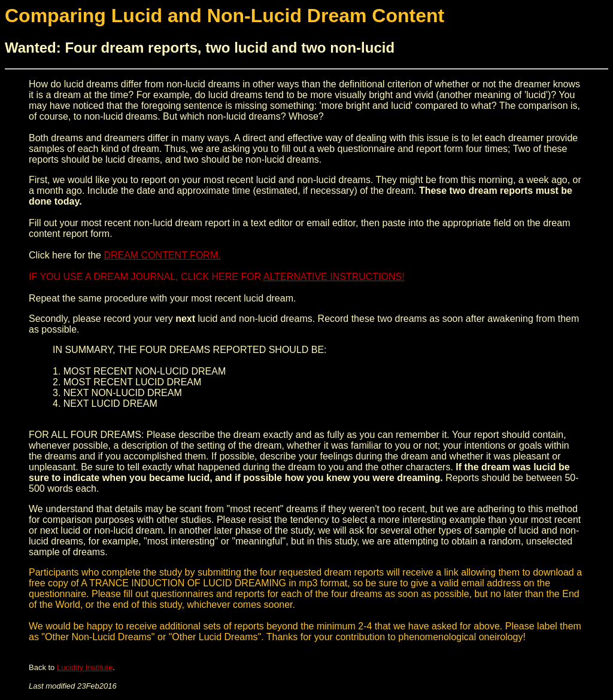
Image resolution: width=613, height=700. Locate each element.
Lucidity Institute (85, 667)
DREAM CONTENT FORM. (162, 255)
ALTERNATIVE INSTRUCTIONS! (334, 277)
